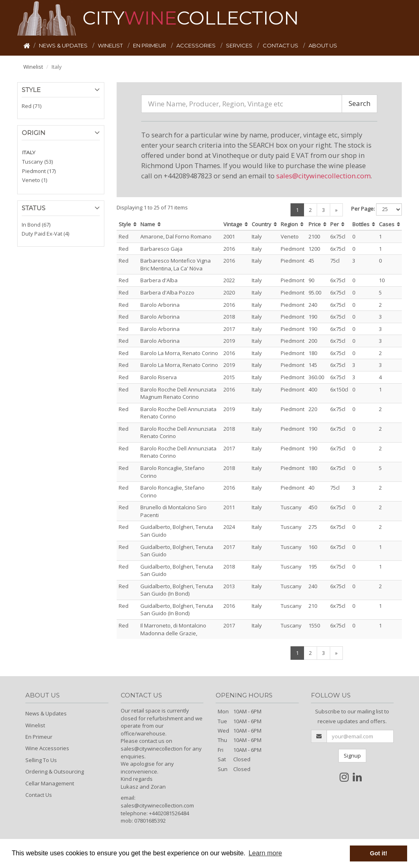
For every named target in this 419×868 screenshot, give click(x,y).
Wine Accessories (47, 748)
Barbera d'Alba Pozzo (167, 292)
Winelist (33, 67)
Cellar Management (50, 783)
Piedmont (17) (39, 171)
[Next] (336, 210)
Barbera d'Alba (159, 280)
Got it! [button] (378, 853)
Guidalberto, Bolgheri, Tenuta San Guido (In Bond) (177, 590)
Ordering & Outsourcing (55, 771)
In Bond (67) (36, 225)
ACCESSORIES (197, 45)
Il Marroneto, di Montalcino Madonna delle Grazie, (173, 629)
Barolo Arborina (160, 305)
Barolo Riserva (159, 377)
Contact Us (39, 795)
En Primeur (39, 737)
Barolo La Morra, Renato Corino (179, 353)
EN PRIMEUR (150, 45)
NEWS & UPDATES (64, 45)
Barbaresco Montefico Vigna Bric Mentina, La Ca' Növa (176, 264)
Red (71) (32, 106)
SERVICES (240, 45)
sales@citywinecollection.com (323, 176)
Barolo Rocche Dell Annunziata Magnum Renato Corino (178, 393)
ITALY (29, 152)
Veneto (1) (35, 180)
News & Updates (46, 713)
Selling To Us (41, 760)
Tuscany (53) (37, 162)
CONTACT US (281, 45)
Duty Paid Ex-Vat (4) (45, 234)
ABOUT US (323, 45)
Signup (352, 756)
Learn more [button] (265, 853)
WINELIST (111, 45)
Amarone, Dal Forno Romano (176, 236)
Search (359, 103)
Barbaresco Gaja (161, 249)
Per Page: (363, 209)
